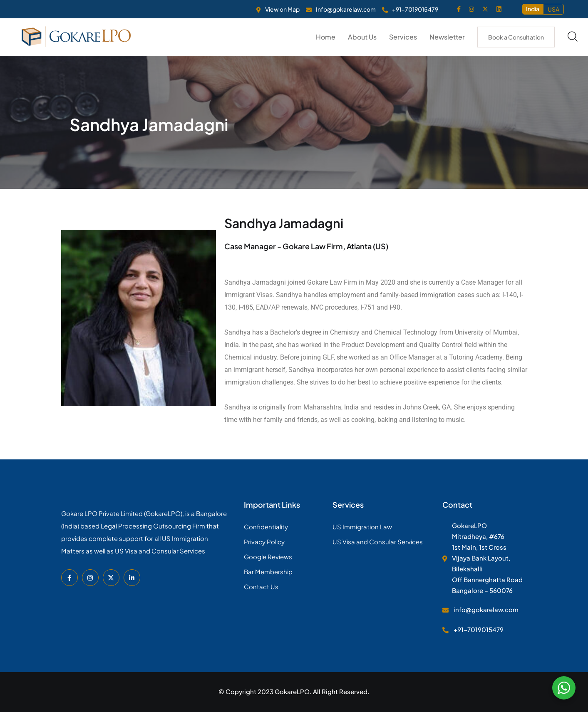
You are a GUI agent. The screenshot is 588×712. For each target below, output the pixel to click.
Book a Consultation (516, 37)
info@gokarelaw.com (486, 609)
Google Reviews (268, 557)
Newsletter (447, 37)
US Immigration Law (362, 527)
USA (553, 9)
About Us (362, 37)
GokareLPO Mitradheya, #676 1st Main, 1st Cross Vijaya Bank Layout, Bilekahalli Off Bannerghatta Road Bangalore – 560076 (487, 558)
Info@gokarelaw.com (346, 9)
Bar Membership (268, 572)
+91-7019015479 (415, 9)
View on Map (282, 9)
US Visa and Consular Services (378, 542)
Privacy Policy (264, 542)
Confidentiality (266, 527)
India (533, 9)
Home (326, 37)
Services (403, 37)
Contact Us (261, 587)
